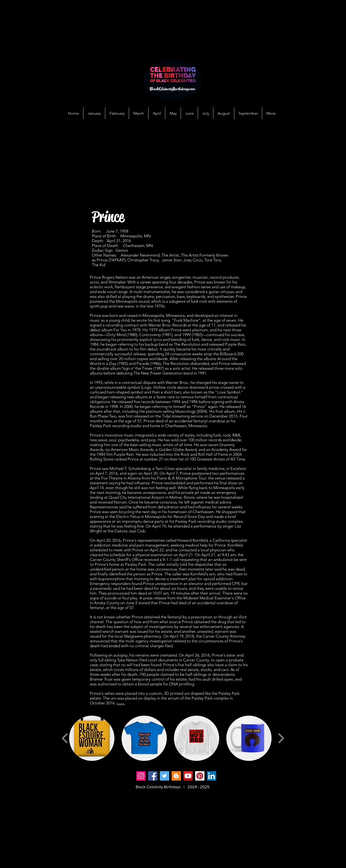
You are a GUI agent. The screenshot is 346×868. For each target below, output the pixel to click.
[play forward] (281, 738)
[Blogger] (176, 776)
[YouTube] (188, 776)
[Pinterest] (200, 776)
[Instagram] (141, 776)
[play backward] (65, 738)
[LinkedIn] (212, 776)
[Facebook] (153, 776)
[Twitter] (164, 776)
